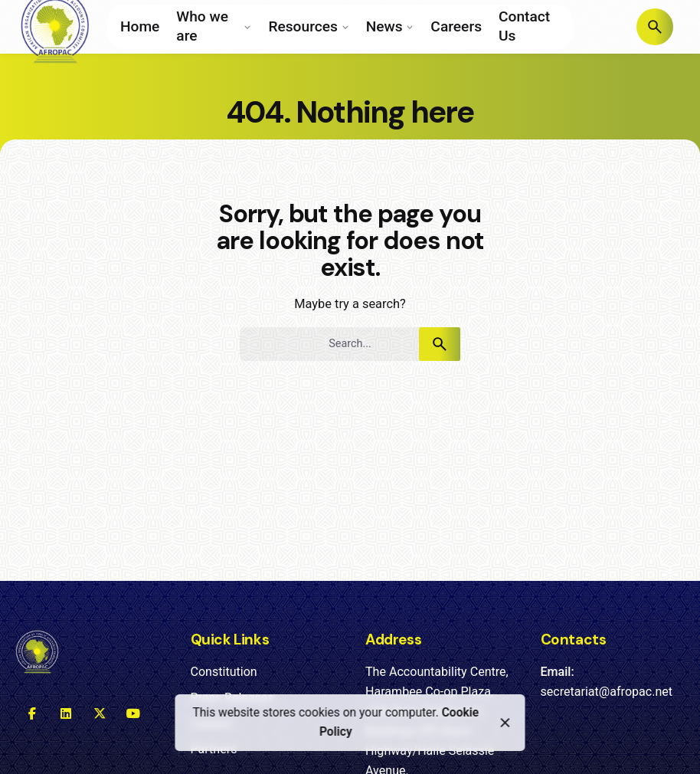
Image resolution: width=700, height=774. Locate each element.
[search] (440, 344)
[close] (505, 723)
